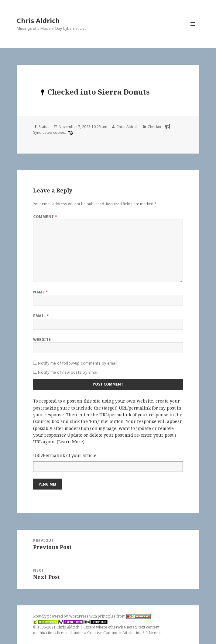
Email (41, 316)
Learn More (71, 442)
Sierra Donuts (124, 92)
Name (41, 292)
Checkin (154, 127)
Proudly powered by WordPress (61, 616)
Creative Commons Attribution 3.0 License (125, 633)
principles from (124, 616)
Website (42, 339)
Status (44, 127)
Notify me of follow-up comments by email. (78, 363)
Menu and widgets (193, 30)
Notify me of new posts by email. (69, 372)
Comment (45, 217)
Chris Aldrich (38, 20)
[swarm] (70, 133)
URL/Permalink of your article (65, 455)
